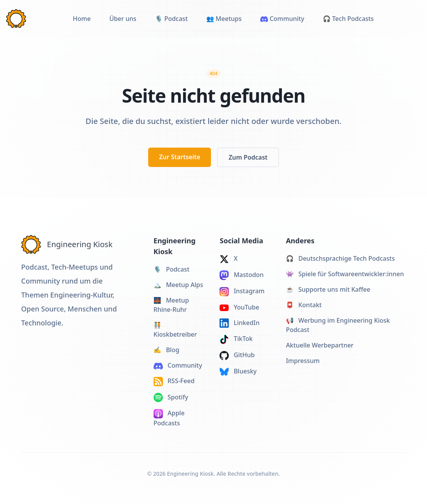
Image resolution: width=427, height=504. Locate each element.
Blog (167, 350)
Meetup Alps (178, 285)
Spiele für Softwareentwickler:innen (345, 274)
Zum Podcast (248, 157)
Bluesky (238, 371)
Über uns (123, 19)
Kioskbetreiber (175, 330)
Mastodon (241, 275)
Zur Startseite (180, 157)
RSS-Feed (174, 381)
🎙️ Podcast (171, 19)
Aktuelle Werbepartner (320, 345)
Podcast (171, 269)
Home (82, 19)
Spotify (171, 398)
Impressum (303, 361)
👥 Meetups (224, 19)
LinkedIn (239, 323)
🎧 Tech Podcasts (348, 19)
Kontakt (304, 305)
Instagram (242, 292)
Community (282, 19)
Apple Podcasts (169, 418)
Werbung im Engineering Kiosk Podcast (338, 325)
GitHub (237, 355)
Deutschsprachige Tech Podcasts (340, 258)
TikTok (236, 339)
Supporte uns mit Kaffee (328, 289)
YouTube (239, 307)
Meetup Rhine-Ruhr (171, 305)
